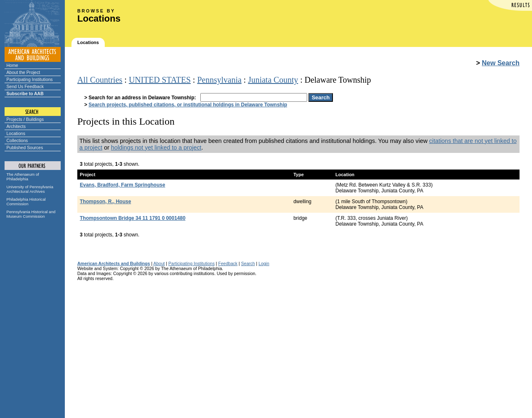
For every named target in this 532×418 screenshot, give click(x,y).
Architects (16, 126)
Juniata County (273, 80)
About (159, 263)
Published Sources (25, 148)
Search (248, 263)
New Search (501, 63)
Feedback (228, 263)
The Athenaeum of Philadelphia (23, 177)
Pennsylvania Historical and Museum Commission (31, 214)
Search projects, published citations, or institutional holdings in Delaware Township (188, 105)
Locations (16, 133)
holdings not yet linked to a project (156, 148)
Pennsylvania (219, 80)
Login (264, 263)
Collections (17, 140)
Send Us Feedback (25, 86)
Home (12, 65)
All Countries (100, 80)
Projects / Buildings (25, 119)
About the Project (23, 72)
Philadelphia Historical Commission (26, 202)
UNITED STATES (160, 80)
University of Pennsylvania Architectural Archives (30, 189)
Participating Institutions (30, 79)
